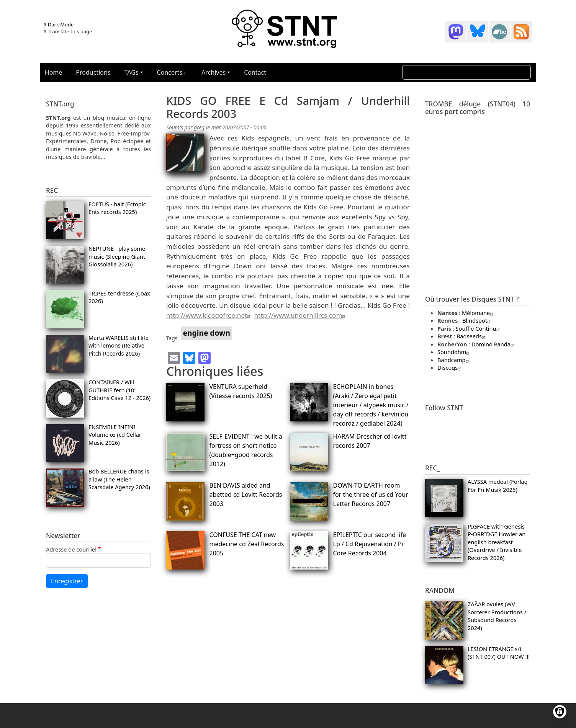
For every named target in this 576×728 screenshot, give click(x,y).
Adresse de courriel (71, 549)
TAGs (132, 72)
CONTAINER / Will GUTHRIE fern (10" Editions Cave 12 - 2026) (119, 390)
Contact (255, 72)
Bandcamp (454, 360)
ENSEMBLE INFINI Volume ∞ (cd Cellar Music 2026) (115, 435)
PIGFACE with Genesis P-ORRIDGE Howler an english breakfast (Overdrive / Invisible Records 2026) (497, 542)
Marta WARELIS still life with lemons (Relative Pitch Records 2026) (119, 345)
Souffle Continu (479, 328)
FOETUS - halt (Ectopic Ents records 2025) (117, 208)
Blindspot (477, 320)
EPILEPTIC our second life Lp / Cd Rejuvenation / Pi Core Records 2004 (370, 544)
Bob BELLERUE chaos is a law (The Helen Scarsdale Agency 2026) (119, 479)
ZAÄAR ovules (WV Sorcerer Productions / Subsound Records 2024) (497, 616)
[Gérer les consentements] (560, 712)
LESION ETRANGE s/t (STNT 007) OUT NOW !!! (499, 653)
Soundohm (454, 352)
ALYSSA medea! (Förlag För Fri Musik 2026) (498, 485)
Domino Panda (494, 344)
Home (54, 72)
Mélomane (479, 313)
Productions (93, 72)
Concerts (172, 72)
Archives (214, 72)
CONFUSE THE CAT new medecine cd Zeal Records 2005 (247, 544)
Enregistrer (67, 581)
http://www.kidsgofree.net (209, 315)
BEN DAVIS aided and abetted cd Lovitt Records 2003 (246, 495)
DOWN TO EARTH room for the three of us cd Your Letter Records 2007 (371, 495)
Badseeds (472, 336)
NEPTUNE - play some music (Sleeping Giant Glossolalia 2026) (117, 256)
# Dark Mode (58, 24)
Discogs (450, 367)
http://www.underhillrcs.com (301, 315)
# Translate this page (68, 31)
